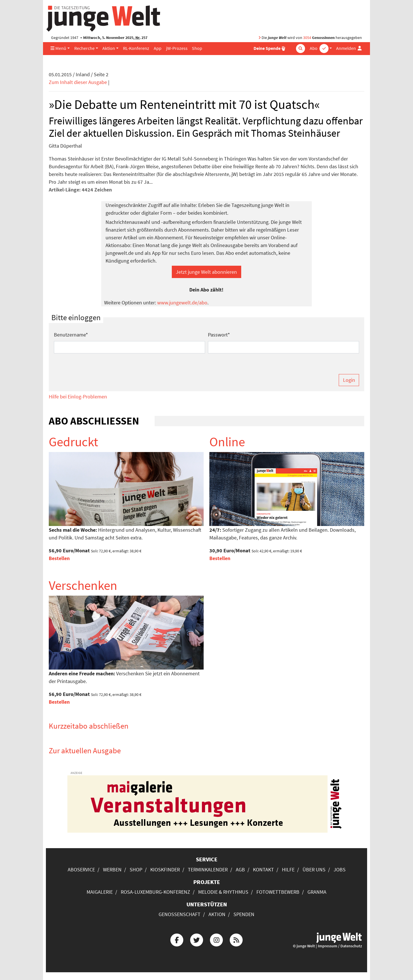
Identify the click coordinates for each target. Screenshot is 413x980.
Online (227, 442)
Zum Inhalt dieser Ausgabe (78, 82)
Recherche (84, 48)
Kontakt (263, 870)
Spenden (244, 914)
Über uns (314, 870)
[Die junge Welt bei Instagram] (217, 939)
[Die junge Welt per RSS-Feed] (236, 939)
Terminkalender (208, 870)
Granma (317, 892)
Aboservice (81, 870)
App (158, 48)
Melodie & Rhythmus (223, 892)
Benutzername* (71, 335)
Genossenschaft (180, 914)
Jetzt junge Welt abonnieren (206, 272)
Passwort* (219, 335)
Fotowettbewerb (278, 892)
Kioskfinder (165, 870)
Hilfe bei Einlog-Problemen (78, 397)
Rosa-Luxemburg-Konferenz (155, 892)
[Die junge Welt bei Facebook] (177, 939)
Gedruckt (73, 442)
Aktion (109, 48)
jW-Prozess (177, 48)
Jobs (340, 870)
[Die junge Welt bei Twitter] (196, 939)
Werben (112, 870)
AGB (240, 870)
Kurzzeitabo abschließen (89, 726)
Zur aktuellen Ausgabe (85, 750)
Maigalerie (100, 892)
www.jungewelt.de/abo (182, 303)
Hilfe (288, 870)
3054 (307, 38)
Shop (197, 48)
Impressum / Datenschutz (340, 946)
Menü (58, 48)
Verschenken (83, 585)
